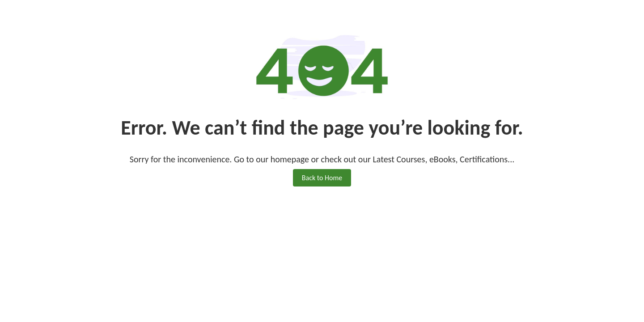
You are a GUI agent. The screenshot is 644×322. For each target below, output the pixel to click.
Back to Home (322, 178)
